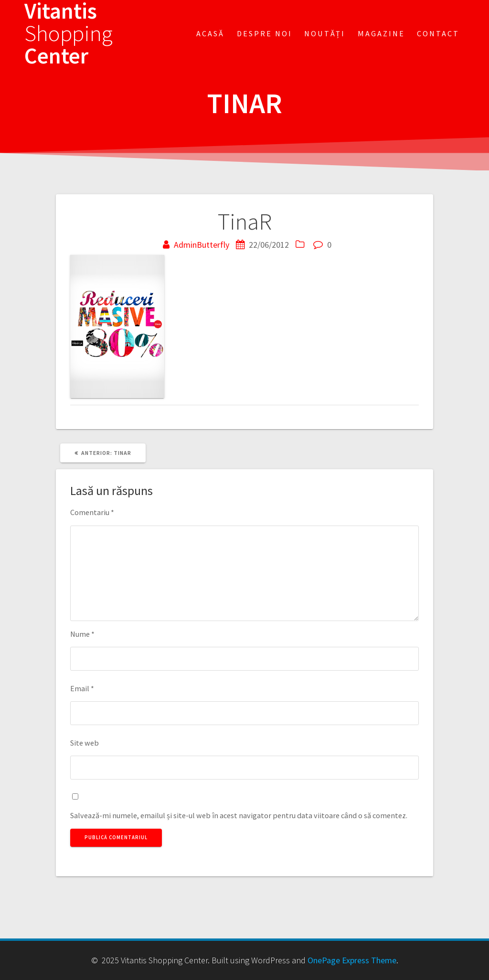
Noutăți (325, 33)
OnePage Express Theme (352, 960)
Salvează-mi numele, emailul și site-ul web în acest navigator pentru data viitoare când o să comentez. (239, 815)
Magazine (381, 33)
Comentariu (92, 512)
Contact (438, 33)
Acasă (210, 33)
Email (82, 688)
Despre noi (265, 33)
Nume (82, 634)
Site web (85, 743)
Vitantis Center (69, 33)
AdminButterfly (202, 245)
